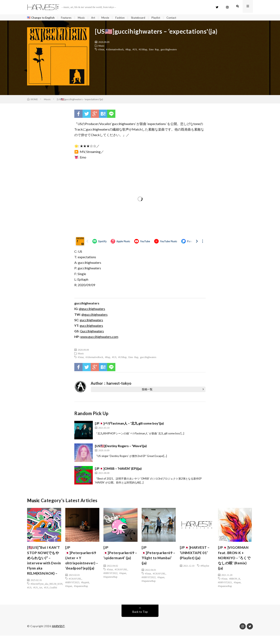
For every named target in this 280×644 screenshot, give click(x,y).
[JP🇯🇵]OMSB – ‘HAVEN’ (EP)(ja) (118, 469)
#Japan (69, 594)
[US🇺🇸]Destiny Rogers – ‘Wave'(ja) (121, 447)
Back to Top (140, 620)
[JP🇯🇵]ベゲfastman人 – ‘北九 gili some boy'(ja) (129, 424)
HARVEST (59, 635)
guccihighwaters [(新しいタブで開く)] (91, 321)
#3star (101, 50)
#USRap (143, 50)
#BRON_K (235, 581)
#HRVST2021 (225, 585)
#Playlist (205, 567)
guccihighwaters (169, 50)
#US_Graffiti (51, 596)
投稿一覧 (147, 390)
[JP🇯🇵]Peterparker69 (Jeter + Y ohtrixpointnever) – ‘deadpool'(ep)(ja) (81, 562)
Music (84, 18)
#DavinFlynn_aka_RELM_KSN (46, 592)
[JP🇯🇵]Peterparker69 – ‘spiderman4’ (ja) (119, 554)
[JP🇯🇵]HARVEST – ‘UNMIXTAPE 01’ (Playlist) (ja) (196, 554)
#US (135, 50)
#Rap (128, 50)
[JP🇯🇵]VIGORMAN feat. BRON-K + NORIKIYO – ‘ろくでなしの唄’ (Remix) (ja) (235, 560)
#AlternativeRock (115, 50)
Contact (177, 18)
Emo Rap (154, 50)
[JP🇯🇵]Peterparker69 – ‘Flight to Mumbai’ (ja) (158, 557)
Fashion (124, 18)
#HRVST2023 (72, 590)
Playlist (161, 18)
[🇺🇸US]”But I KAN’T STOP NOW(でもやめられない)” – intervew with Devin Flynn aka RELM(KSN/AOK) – (44, 565)
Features (68, 18)
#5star (110, 570)
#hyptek (85, 590)
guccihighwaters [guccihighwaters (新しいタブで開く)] (91, 327)
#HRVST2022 (110, 574)
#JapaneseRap (81, 594)
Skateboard (142, 18)
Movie (108, 18)
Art (96, 18)
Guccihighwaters (92, 332)
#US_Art (38, 596)
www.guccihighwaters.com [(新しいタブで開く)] (99, 338)
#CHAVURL (75, 587)
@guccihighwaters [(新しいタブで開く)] (92, 310)
